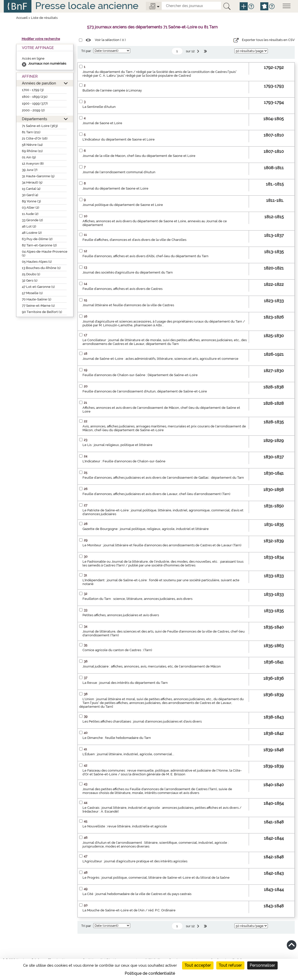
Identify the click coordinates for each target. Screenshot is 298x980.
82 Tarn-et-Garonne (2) (39, 245)
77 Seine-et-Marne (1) (38, 306)
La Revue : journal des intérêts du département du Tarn (125, 683)
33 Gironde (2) (32, 220)
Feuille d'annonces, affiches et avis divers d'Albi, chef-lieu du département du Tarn (145, 256)
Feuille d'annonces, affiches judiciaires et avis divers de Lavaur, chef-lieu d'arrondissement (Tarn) (156, 494)
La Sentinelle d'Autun (99, 107)
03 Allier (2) (31, 208)
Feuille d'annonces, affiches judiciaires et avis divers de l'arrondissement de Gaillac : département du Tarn (163, 478)
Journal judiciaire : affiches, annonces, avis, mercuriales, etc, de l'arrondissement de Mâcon (152, 666)
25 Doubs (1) (31, 274)
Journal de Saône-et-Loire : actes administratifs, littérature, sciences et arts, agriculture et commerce (160, 359)
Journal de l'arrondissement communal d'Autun (119, 172)
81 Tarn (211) (31, 132)
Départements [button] (34, 119)
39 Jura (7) (30, 170)
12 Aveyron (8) (33, 164)
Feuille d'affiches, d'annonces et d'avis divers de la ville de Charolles (134, 240)
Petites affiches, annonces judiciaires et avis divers (121, 615)
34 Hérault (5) (32, 182)
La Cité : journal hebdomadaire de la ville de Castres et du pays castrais (137, 894)
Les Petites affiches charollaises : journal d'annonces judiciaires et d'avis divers (142, 721)
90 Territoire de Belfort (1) (42, 312)
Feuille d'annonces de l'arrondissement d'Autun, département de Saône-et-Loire (145, 391)
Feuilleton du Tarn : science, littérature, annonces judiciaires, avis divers (137, 599)
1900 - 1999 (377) (35, 103)
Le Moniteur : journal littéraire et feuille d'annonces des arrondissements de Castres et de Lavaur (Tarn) (162, 545)
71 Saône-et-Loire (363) (40, 126)
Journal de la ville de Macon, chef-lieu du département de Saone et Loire (139, 156)
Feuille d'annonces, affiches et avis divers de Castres (122, 289)
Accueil (22, 18)
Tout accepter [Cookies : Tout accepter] (198, 965)
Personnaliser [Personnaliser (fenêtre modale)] (262, 965)
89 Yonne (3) (31, 201)
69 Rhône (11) (32, 151)
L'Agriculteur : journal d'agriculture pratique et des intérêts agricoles (135, 861)
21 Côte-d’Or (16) (35, 138)
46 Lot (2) (29, 226)
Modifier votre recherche (41, 39)
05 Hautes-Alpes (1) (37, 262)
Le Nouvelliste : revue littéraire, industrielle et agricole (125, 826)
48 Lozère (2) (32, 233)
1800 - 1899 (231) (35, 97)
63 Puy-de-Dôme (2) (37, 239)
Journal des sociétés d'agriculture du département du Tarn (128, 272)
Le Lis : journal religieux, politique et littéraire (117, 445)
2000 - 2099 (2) (33, 110)
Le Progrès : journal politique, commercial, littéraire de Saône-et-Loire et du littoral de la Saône (156, 878)
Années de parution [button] (39, 83)
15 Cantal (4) (31, 189)
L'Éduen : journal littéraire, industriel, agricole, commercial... (128, 754)
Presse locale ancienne (87, 6)
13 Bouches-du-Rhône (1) (41, 268)
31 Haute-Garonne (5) (38, 176)
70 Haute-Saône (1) (37, 299)
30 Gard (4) (30, 195)
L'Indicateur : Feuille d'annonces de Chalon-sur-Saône (124, 461)
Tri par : (87, 51)
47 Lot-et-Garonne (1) (38, 287)
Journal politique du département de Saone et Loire (123, 205)
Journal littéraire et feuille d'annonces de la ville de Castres (128, 305)
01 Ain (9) (29, 157)
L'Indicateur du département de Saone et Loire (119, 139)
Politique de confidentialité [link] (150, 973)
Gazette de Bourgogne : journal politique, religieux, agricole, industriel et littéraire (146, 529)
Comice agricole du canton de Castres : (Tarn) (117, 650)
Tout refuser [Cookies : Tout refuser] (230, 965)
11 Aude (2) (30, 214)
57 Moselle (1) (32, 293)
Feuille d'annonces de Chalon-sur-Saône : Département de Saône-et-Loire (140, 375)
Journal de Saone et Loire (102, 123)
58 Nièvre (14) (32, 145)
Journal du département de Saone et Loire (115, 188)
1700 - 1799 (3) (33, 90)
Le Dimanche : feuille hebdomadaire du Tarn (117, 738)
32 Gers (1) (30, 280)
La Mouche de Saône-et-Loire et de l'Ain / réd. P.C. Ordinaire (129, 910)
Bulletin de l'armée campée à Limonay (112, 90)
